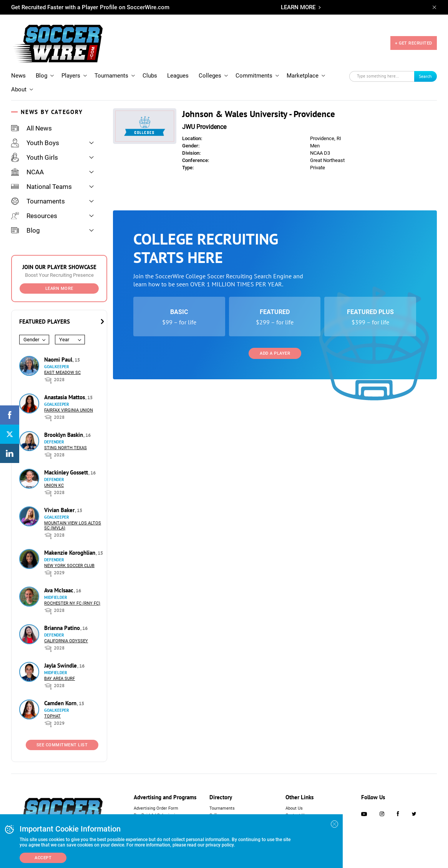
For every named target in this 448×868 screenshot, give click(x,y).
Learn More (59, 289)
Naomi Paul (59, 360)
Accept (43, 858)
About (19, 89)
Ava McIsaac (60, 590)
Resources (34, 216)
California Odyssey (66, 641)
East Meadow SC (62, 373)
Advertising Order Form (156, 808)
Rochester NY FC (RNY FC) (72, 603)
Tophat (52, 716)
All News (32, 128)
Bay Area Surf (60, 679)
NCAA (27, 172)
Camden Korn (61, 703)
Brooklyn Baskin (64, 435)
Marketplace (303, 76)
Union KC (54, 485)
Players (71, 76)
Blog (41, 76)
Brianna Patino (63, 628)
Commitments (254, 76)
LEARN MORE (298, 7)
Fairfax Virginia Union (69, 410)
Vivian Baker (60, 510)
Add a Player (275, 353)
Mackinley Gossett (67, 472)
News (18, 76)
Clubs (150, 76)
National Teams (41, 187)
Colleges (210, 76)
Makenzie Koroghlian (71, 553)
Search (425, 76)
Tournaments (111, 76)
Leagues (178, 76)
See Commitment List (62, 745)
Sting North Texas (66, 448)
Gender (31, 340)
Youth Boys (35, 143)
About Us (294, 808)
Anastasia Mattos (65, 397)
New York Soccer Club (69, 566)
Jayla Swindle (61, 665)
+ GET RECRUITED (414, 43)
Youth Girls (35, 157)
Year (64, 340)
